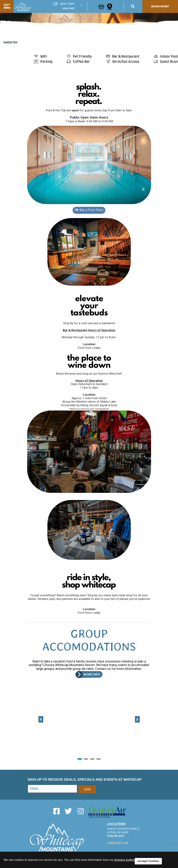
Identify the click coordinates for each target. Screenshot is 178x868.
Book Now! (160, 6)
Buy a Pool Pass (89, 210)
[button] (7, 10)
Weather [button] (68, 8)
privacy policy (125, 860)
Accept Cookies (148, 861)
